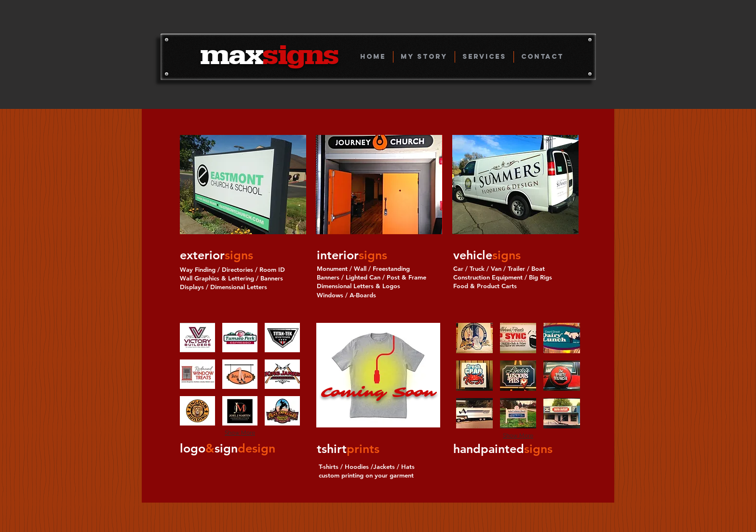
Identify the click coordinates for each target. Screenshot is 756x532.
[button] (243, 185)
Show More (240, 433)
